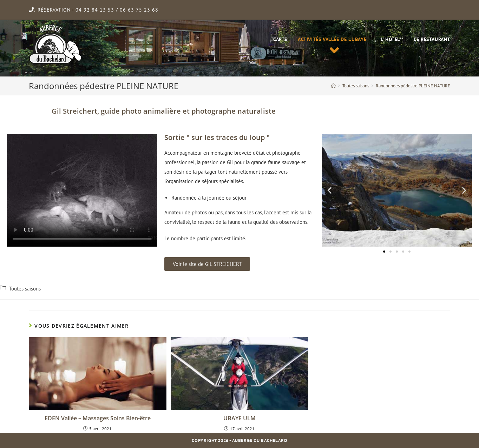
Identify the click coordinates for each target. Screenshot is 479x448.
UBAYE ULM (240, 418)
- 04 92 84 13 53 (93, 10)
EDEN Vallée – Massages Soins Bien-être (98, 418)
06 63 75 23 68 (139, 10)
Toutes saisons (25, 289)
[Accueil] (333, 86)
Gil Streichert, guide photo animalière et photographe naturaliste (164, 111)
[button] (207, 264)
